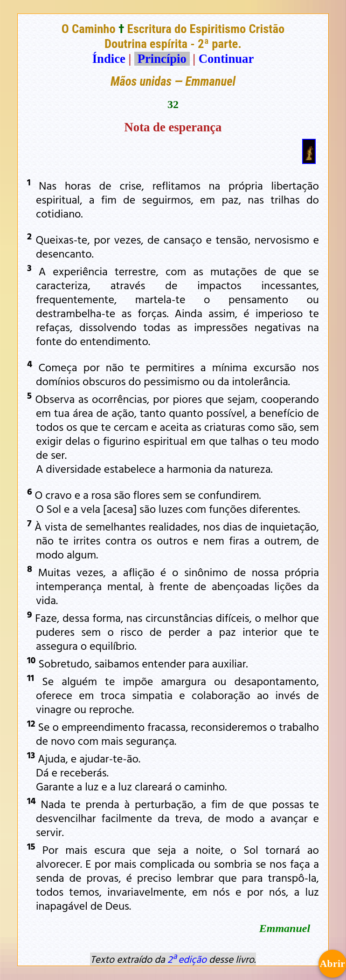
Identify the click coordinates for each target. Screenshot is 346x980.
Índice (109, 59)
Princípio (162, 59)
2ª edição (187, 959)
